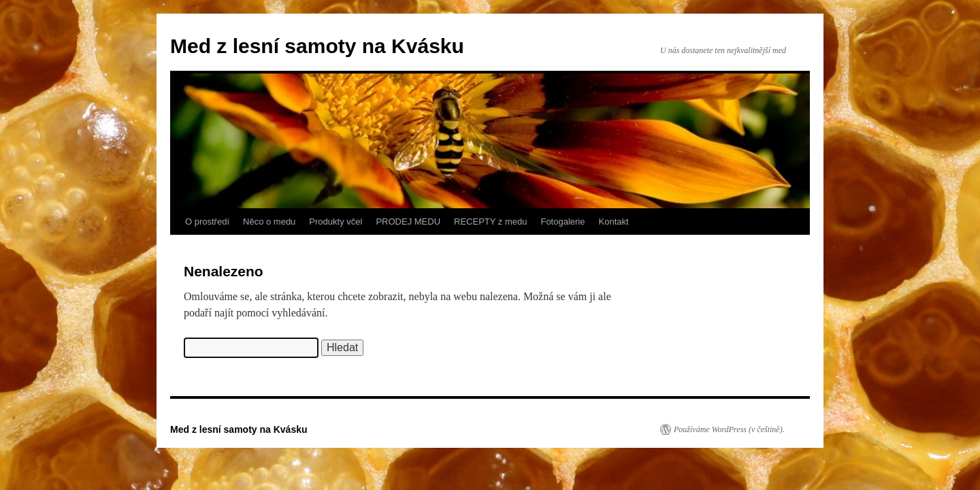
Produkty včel (336, 222)
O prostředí (207, 222)
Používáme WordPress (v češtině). (729, 429)
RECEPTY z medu (490, 222)
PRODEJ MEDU (408, 222)
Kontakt (614, 222)
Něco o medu (269, 222)
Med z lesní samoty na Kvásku (317, 46)
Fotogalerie (562, 222)
